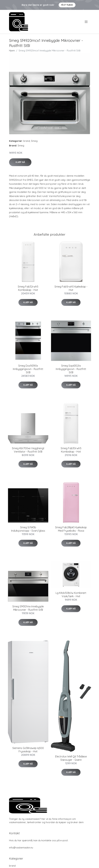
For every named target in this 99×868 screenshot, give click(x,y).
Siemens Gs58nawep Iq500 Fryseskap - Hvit (28, 750)
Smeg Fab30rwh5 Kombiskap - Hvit (71, 450)
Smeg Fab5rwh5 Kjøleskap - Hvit (71, 288)
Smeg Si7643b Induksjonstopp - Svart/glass (28, 529)
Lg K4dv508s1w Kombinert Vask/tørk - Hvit (71, 595)
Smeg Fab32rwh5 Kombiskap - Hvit (28, 288)
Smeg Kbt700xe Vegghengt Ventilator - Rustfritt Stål (28, 450)
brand (27, 141)
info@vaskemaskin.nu (21, 848)
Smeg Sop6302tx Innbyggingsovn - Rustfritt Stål (71, 369)
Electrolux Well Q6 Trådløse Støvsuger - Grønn (71, 758)
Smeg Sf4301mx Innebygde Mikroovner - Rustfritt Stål (28, 608)
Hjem (12, 51)
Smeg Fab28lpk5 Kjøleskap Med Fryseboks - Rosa (71, 529)
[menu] (86, 22)
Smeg (34, 141)
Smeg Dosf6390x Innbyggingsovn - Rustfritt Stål (28, 369)
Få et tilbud (67, 5)
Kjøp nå (20, 162)
